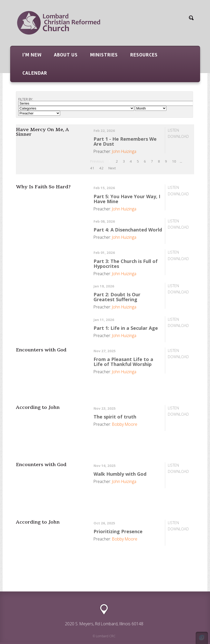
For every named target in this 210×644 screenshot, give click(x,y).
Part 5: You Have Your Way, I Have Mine (127, 199)
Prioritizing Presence (118, 531)
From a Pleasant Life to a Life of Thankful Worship (123, 362)
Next (112, 168)
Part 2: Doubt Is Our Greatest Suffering (117, 297)
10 (174, 161)
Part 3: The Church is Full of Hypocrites (126, 264)
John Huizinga (124, 151)
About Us (66, 55)
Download (178, 136)
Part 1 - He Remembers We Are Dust (125, 141)
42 (101, 168)
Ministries (104, 55)
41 (92, 168)
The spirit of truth (115, 417)
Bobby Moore (125, 424)
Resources (144, 55)
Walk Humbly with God (120, 474)
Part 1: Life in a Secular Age (126, 328)
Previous (97, 161)
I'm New (32, 55)
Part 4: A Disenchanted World (128, 230)
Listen (173, 130)
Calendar (35, 73)
